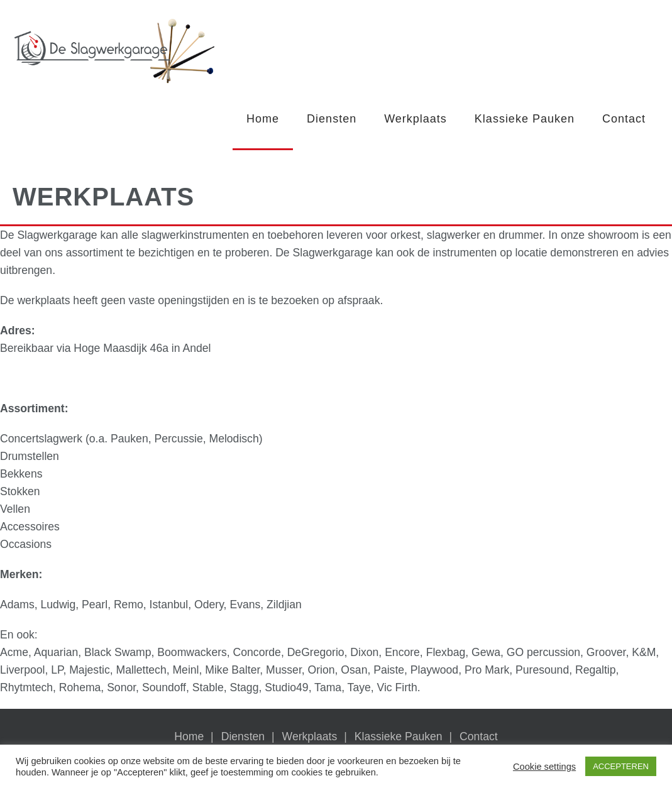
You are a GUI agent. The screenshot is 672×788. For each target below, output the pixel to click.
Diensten (332, 119)
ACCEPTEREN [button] (621, 766)
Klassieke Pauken (525, 119)
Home (263, 119)
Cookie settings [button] (544, 767)
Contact (624, 119)
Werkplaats (416, 119)
